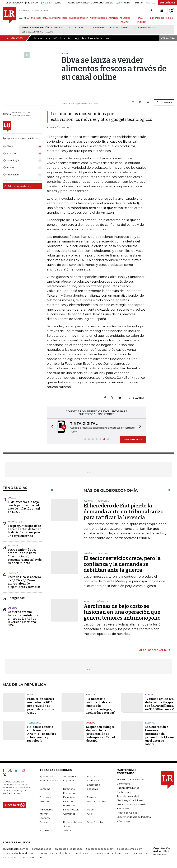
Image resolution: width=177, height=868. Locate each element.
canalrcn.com (83, 853)
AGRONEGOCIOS (98, 18)
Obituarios (69, 814)
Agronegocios (47, 776)
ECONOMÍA (42, 18)
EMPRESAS (55, 18)
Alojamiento (81, 27)
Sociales (44, 830)
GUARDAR (164, 102)
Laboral (150, 723)
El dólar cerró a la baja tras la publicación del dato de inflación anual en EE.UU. (24, 507)
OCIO (65, 18)
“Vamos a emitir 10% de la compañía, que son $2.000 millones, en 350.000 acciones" (160, 704)
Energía (91, 695)
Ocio (90, 814)
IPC (69, 27)
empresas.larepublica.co (69, 849)
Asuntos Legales (48, 781)
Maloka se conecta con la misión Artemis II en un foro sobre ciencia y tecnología (42, 734)
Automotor (15, 522)
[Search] (151, 10)
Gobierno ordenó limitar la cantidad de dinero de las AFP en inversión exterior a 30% (23, 619)
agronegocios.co (42, 849)
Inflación (59, 27)
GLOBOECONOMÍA (79, 18)
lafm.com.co (141, 853)
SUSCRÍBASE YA (133, 440)
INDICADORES (157, 18)
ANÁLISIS (113, 18)
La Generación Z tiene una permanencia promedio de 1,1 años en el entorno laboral (160, 736)
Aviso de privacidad (128, 796)
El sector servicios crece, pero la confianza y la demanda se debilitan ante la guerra (122, 564)
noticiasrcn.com (121, 853)
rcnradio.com (101, 853)
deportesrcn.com (32, 857)
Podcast (44, 822)
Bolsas (12, 498)
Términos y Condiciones (130, 800)
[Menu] (21, 18)
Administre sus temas (18, 186)
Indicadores (46, 810)
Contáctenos (124, 792)
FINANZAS (29, 18)
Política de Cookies (128, 813)
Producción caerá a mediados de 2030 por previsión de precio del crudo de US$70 (41, 706)
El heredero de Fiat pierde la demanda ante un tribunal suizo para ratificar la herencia (124, 512)
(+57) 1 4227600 (12, 793)
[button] (52, 427)
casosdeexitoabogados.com (19, 853)
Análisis (91, 776)
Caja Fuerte (70, 781)
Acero (50, 32)
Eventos (92, 797)
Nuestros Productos (128, 788)
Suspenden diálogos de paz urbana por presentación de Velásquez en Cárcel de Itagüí (101, 734)
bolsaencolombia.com (130, 849)
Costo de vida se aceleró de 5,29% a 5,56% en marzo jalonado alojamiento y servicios (24, 582)
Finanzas (44, 801)
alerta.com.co (10, 857)
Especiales (69, 797)
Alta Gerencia (71, 776)
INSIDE (169, 18)
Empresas (45, 797)
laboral (12, 608)
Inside (90, 810)
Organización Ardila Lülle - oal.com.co (162, 851)
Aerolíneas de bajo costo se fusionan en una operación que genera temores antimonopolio (122, 612)
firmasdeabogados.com (100, 849)
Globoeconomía (96, 801)
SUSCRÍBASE (167, 3)
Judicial (91, 723)
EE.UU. (30, 695)
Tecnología (34, 723)
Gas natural (99, 27)
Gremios (113, 27)
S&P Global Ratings (32, 32)
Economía (93, 789)
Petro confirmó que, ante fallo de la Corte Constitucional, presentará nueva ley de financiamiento (25, 556)
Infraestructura (71, 810)
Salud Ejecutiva (96, 822)
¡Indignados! (16, 598)
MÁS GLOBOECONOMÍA (153, 650)
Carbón (125, 27)
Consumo (45, 789)
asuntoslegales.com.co (16, 849)
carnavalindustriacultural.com (55, 853)
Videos (67, 830)
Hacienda (13, 546)
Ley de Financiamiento (145, 27)
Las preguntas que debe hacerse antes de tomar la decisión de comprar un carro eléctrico (24, 531)
